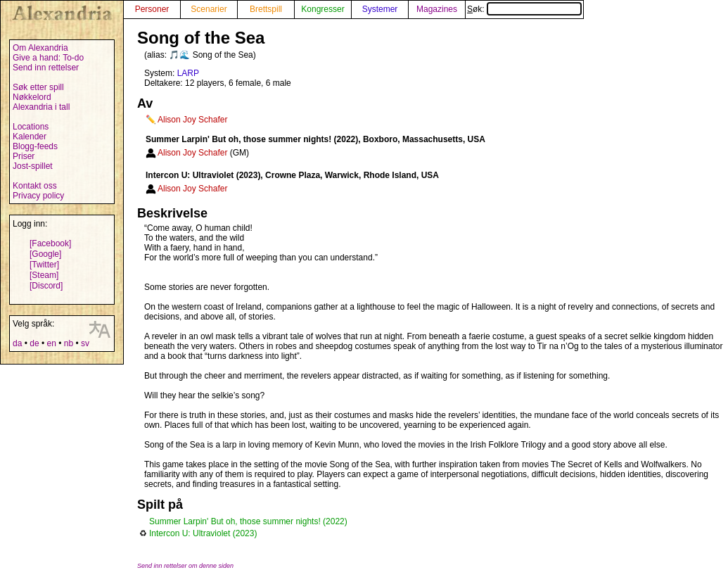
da (17, 343)
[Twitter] (44, 265)
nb (69, 343)
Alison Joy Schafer (192, 120)
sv (85, 343)
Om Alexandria (40, 48)
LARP (188, 73)
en (51, 343)
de (34, 343)
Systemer (380, 9)
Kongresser (323, 9)
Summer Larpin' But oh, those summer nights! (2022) (248, 521)
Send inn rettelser (46, 68)
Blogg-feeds (35, 146)
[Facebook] (50, 243)
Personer (152, 9)
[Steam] (44, 275)
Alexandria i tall (41, 107)
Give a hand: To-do (48, 58)
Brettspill (266, 9)
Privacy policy (38, 196)
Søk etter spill (38, 87)
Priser (24, 156)
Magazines (437, 9)
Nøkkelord (32, 97)
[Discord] (46, 286)
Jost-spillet (33, 166)
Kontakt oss (35, 186)
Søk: (524, 9)
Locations (31, 127)
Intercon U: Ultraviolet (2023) (203, 533)
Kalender (30, 137)
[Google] (45, 254)
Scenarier (209, 9)
